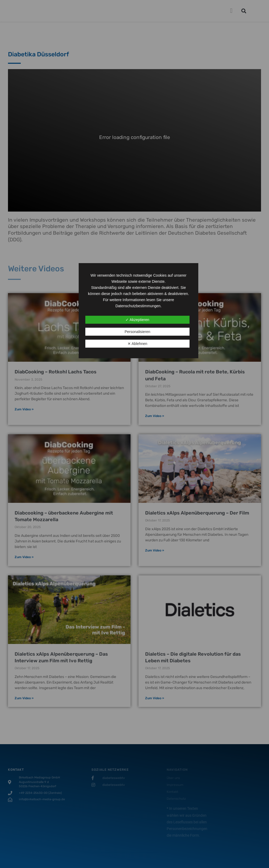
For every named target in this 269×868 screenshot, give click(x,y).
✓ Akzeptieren (137, 320)
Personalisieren (138, 332)
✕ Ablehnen (137, 344)
